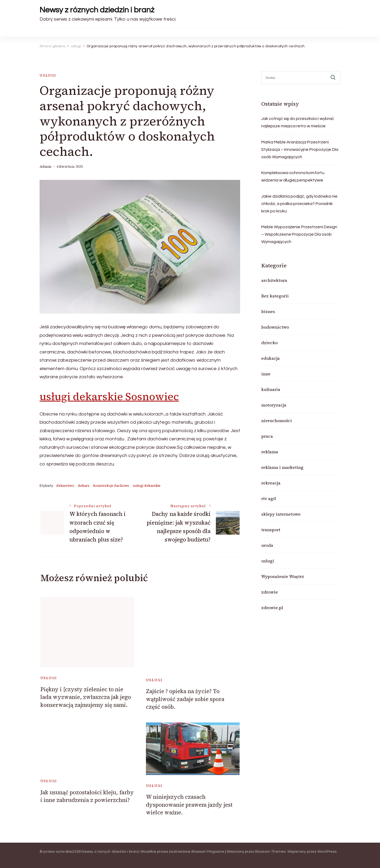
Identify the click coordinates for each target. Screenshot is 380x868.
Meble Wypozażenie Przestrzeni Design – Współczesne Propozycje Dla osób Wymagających (299, 234)
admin (46, 167)
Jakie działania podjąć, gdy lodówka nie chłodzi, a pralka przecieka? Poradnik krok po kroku (299, 204)
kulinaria (271, 389)
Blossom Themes (270, 852)
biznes (268, 311)
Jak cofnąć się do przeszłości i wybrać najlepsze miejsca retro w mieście (298, 122)
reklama (270, 452)
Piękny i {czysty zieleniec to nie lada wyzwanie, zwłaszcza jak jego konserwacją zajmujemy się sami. (86, 697)
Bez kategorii (275, 296)
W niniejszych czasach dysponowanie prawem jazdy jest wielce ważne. (189, 805)
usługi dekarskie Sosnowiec (109, 396)
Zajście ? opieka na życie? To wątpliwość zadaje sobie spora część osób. (185, 699)
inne (266, 374)
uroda (267, 545)
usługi (48, 75)
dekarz (84, 486)
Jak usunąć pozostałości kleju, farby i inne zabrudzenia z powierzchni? (87, 796)
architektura (274, 280)
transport (271, 530)
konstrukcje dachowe (111, 486)
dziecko (269, 343)
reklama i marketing (282, 467)
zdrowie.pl (272, 608)
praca (267, 436)
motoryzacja (274, 405)
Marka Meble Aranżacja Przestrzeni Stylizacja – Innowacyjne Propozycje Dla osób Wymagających (300, 150)
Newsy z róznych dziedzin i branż (97, 10)
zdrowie (270, 592)
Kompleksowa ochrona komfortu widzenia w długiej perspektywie (293, 176)
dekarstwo (65, 486)
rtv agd (269, 498)
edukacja (270, 358)
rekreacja (271, 483)
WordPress (327, 852)
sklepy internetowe (281, 514)
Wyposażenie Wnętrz (283, 576)
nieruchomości (277, 421)
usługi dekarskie (147, 486)
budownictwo (275, 327)
